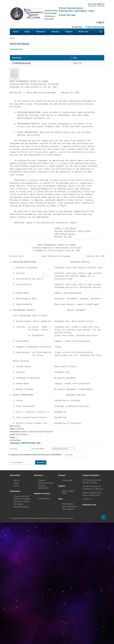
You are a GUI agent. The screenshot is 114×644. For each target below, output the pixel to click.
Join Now (78, 27)
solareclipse (15, 443)
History (16, 486)
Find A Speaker (44, 499)
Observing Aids (68, 509)
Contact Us (17, 38)
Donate (16, 32)
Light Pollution (81, 11)
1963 (38, 443)
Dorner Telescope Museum (72, 8)
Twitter (94, 5)
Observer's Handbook (22, 499)
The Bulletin (18, 504)
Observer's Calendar (22, 501)
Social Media (67, 480)
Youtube (103, 5)
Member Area (83, 32)
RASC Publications (70, 507)
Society (27, 32)
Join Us (17, 480)
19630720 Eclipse (28, 443)
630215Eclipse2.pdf (22, 63)
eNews (91, 11)
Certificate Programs (46, 483)
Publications (41, 32)
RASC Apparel (68, 504)
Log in (100, 22)
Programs (69, 32)
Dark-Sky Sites (67, 11)
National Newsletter (21, 507)
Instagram (98, 5)
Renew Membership (96, 27)
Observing (55, 32)
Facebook (90, 5)
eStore (30, 38)
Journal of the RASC (22, 496)
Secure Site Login (68, 15)
